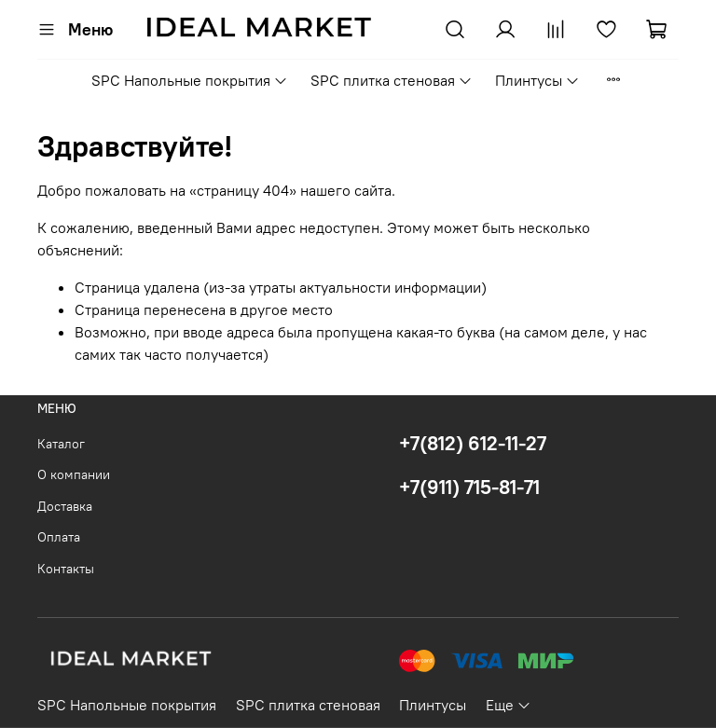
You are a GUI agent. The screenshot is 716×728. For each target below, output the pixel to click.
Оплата (59, 537)
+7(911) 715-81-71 (469, 487)
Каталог (61, 444)
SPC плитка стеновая (392, 80)
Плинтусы (537, 80)
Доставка (65, 506)
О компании (74, 474)
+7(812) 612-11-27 (473, 443)
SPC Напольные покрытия (190, 80)
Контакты (66, 569)
